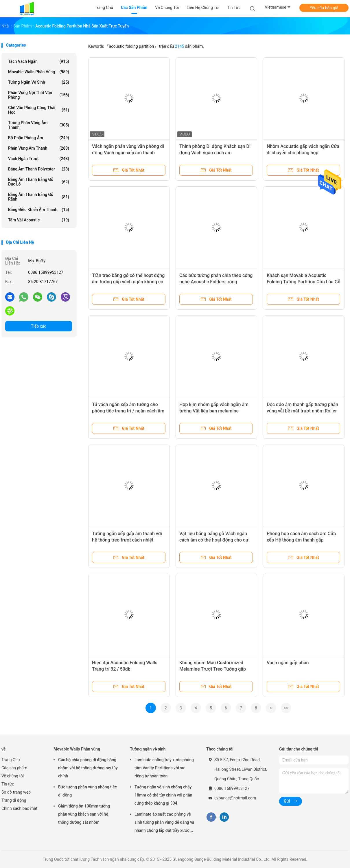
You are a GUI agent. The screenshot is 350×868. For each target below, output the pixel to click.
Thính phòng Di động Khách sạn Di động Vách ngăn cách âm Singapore (215, 153)
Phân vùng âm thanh (39, 148)
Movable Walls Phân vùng (39, 72)
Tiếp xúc (39, 326)
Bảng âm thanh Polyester (39, 169)
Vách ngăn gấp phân (288, 663)
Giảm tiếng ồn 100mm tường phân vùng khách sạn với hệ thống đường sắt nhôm (84, 814)
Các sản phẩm (14, 768)
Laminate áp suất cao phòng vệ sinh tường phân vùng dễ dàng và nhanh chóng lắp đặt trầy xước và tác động (164, 823)
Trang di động (14, 800)
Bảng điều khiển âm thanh (39, 210)
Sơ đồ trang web (16, 792)
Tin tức (8, 784)
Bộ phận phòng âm (39, 138)
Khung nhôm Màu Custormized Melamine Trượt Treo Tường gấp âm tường (213, 669)
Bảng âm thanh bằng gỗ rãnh (39, 197)
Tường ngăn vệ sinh (39, 82)
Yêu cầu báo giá (324, 8)
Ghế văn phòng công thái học (39, 110)
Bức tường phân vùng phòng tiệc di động (87, 791)
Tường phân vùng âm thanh (39, 125)
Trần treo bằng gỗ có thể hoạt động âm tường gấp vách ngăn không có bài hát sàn (128, 282)
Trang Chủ (11, 760)
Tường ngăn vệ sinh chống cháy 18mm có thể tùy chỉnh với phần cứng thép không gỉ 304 (163, 795)
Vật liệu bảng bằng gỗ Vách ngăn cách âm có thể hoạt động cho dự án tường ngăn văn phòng (214, 540)
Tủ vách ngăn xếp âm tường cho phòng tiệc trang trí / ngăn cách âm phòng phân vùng (128, 411)
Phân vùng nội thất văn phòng (39, 95)
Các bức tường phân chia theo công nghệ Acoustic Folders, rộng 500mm (216, 282)
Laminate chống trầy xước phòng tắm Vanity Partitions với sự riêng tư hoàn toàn (164, 768)
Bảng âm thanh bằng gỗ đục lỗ (39, 182)
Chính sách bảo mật (19, 808)
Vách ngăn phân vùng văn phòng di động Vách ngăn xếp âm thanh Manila (128, 153)
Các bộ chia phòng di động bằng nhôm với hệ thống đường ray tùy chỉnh (88, 768)
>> (286, 708)
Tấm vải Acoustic (39, 220)
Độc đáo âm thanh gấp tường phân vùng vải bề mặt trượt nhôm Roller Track (302, 411)
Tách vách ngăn (39, 61)
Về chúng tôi (13, 776)
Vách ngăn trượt (39, 159)
